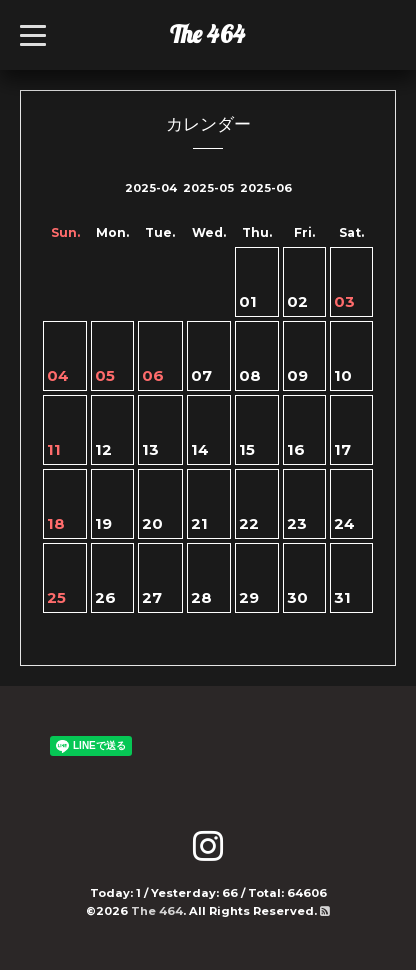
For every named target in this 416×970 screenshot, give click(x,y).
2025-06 (266, 188)
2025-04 (151, 188)
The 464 (207, 34)
